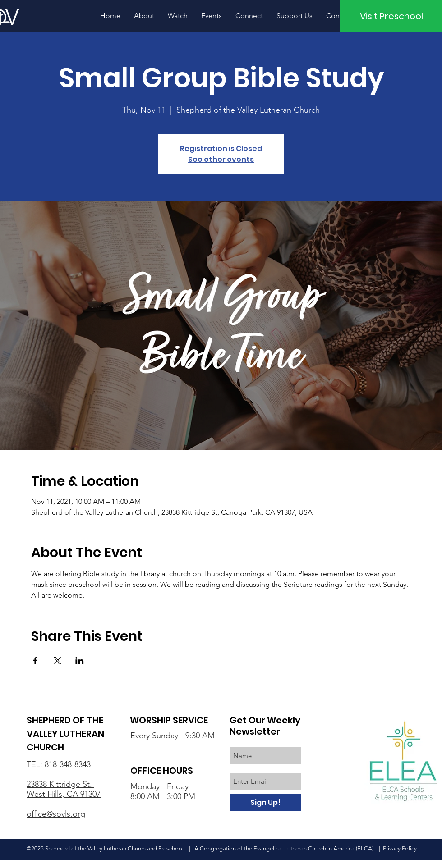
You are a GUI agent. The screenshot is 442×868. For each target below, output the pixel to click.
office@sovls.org (56, 814)
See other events (221, 159)
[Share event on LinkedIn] (80, 661)
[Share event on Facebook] (35, 661)
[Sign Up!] (265, 803)
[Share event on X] (58, 661)
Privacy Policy (400, 848)
